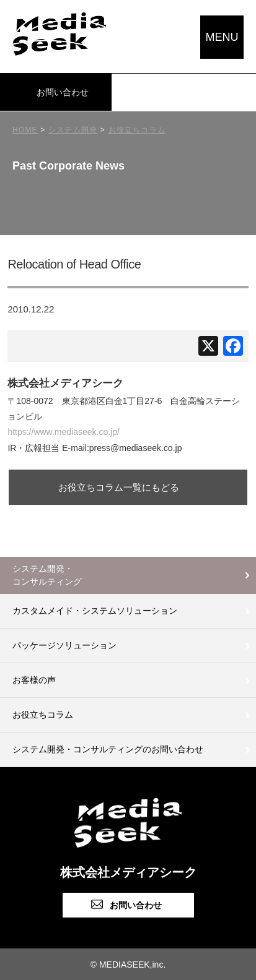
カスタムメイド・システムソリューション (95, 611)
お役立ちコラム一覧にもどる (119, 487)
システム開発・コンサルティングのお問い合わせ (108, 749)
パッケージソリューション (64, 645)
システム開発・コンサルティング (47, 575)
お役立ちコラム (43, 715)
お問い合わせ (63, 92)
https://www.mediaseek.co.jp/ (64, 432)
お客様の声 (34, 680)
